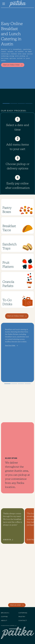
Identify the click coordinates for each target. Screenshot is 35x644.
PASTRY (22, 617)
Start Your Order (11, 346)
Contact (23, 621)
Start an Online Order (13, 65)
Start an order (17, 605)
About (4, 621)
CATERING (23, 613)
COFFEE (4, 617)
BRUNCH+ (5, 613)
